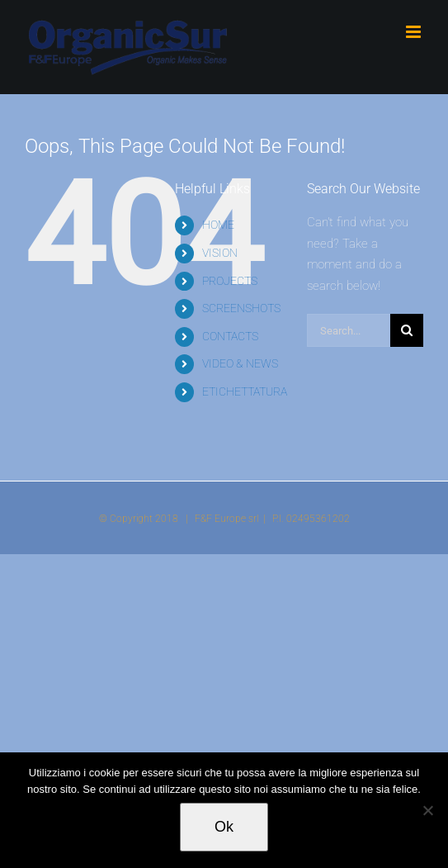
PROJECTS (230, 281)
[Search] (407, 330)
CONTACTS (230, 336)
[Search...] (349, 330)
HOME (218, 225)
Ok (224, 827)
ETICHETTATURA (245, 391)
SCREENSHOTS (241, 308)
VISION (220, 253)
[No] (427, 810)
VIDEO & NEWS (240, 363)
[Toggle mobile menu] (415, 32)
